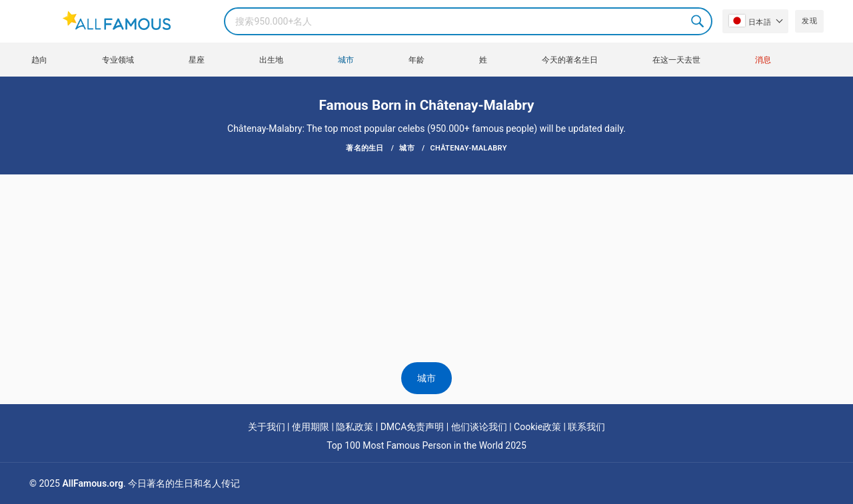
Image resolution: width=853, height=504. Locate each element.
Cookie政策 (537, 427)
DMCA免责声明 (413, 427)
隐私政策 (355, 427)
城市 (346, 60)
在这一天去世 (676, 60)
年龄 (417, 60)
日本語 (750, 21)
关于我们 (267, 427)
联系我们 (586, 427)
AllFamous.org (92, 483)
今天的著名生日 (570, 60)
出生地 (271, 60)
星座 (197, 60)
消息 (763, 60)
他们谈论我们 (479, 427)
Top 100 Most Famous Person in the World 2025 (426, 445)
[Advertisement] (426, 214)
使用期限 (311, 427)
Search (698, 21)
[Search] (468, 21)
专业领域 (118, 60)
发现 (809, 21)
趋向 (39, 60)
